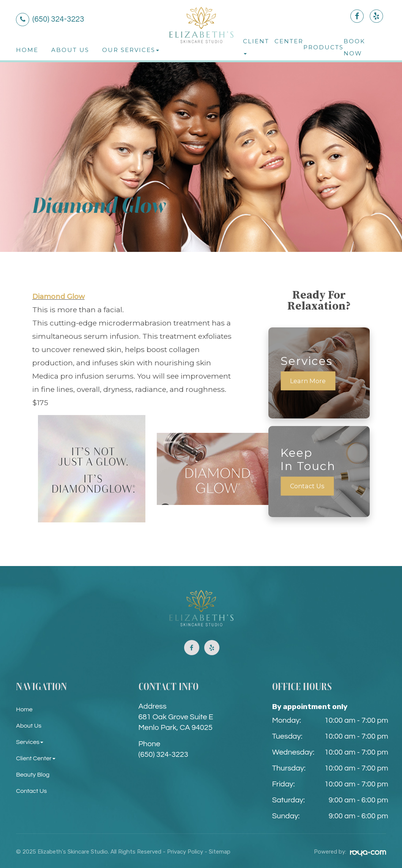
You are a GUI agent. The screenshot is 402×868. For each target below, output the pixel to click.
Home (27, 50)
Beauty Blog (34, 774)
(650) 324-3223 (163, 755)
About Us (70, 50)
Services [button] (31, 742)
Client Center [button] (37, 758)
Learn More (309, 381)
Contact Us (308, 486)
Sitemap (220, 852)
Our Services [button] (131, 50)
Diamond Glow (61, 296)
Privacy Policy (185, 852)
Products (323, 47)
